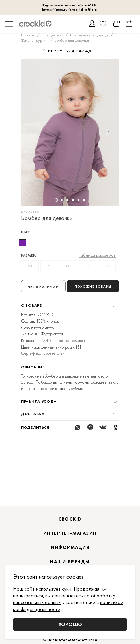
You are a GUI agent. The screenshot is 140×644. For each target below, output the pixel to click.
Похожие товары (93, 286)
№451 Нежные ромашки (65, 341)
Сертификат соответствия (44, 353)
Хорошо (70, 624)
